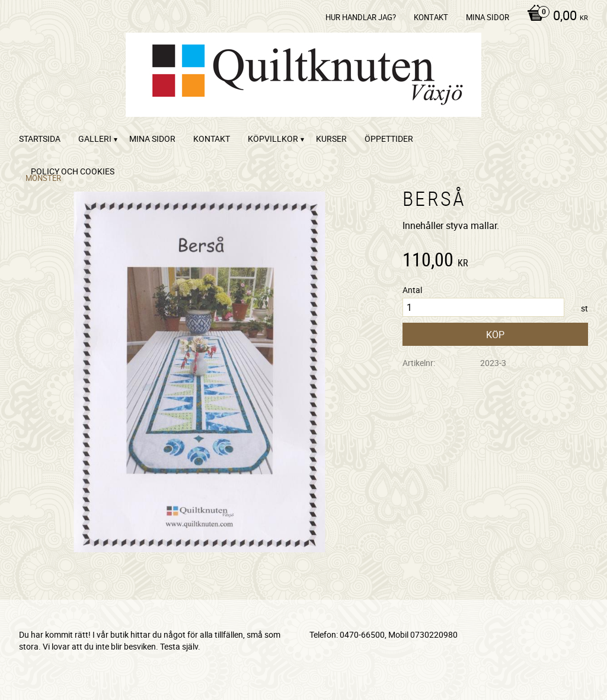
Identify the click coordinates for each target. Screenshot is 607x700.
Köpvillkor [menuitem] (273, 139)
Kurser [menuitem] (331, 139)
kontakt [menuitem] (431, 17)
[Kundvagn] (555, 17)
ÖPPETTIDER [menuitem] (389, 139)
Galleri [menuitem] (95, 139)
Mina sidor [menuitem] (488, 17)
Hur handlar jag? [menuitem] (361, 17)
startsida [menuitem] (40, 139)
